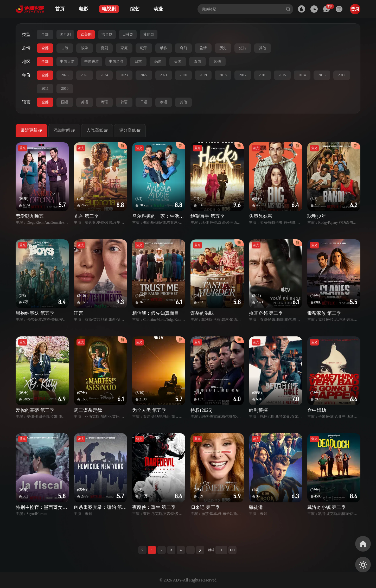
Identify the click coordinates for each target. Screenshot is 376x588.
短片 (243, 48)
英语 (85, 102)
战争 (85, 48)
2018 (223, 75)
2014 (302, 75)
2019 (203, 75)
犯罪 (144, 48)
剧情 (203, 48)
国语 (65, 102)
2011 (45, 89)
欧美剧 (86, 34)
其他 (263, 48)
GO (232, 550)
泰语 (164, 102)
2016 (263, 75)
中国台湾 (116, 62)
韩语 (124, 102)
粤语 (104, 102)
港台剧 (107, 34)
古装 (65, 48)
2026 (65, 75)
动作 (164, 48)
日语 (144, 102)
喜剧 (104, 48)
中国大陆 (67, 62)
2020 (183, 75)
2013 (322, 75)
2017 (243, 75)
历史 (223, 48)
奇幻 (183, 48)
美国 (178, 62)
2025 (85, 75)
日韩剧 (128, 34)
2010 (65, 89)
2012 (342, 75)
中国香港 (92, 62)
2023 (124, 75)
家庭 (124, 48)
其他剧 (149, 34)
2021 (164, 75)
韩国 (158, 62)
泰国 (197, 62)
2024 (104, 75)
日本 (138, 62)
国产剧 (65, 34)
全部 (45, 34)
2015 (282, 75)
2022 (144, 75)
